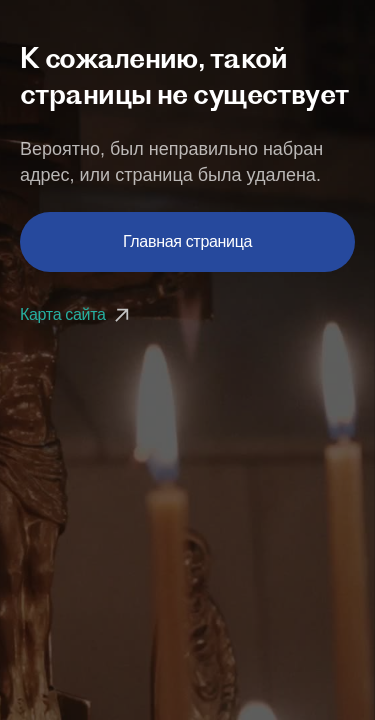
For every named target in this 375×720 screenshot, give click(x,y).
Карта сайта (77, 314)
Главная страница (187, 241)
